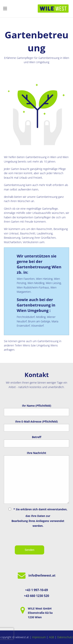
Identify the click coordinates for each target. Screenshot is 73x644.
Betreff (36, 441)
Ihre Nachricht (36, 477)
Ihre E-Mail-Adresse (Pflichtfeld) (36, 426)
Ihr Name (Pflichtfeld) (36, 410)
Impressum (39, 637)
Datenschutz (65, 637)
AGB (51, 637)
